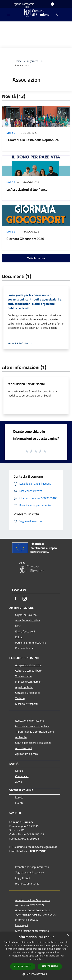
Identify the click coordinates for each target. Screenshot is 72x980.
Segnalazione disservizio (30, 872)
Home (18, 61)
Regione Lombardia (23, 4)
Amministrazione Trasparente (33, 900)
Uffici (18, 626)
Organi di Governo (26, 615)
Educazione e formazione (30, 721)
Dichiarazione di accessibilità (32, 931)
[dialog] (36, 956)
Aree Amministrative (28, 620)
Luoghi (19, 797)
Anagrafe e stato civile (28, 665)
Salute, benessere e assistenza (33, 743)
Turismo (20, 698)
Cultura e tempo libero (28, 671)
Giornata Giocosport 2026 (25, 239)
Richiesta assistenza (27, 883)
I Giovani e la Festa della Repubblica (33, 140)
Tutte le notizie (36, 258)
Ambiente (21, 737)
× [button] (68, 935)
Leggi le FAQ (22, 878)
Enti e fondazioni (25, 631)
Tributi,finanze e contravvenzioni (35, 732)
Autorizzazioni (24, 748)
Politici (19, 637)
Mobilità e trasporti (26, 704)
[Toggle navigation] (8, 14)
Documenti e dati (25, 648)
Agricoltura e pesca (26, 754)
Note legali (22, 925)
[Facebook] (16, 599)
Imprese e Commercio (28, 682)
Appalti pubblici (24, 687)
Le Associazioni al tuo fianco (27, 189)
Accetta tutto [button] (23, 966)
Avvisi (19, 782)
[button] (36, 974)
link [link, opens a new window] (41, 959)
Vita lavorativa (24, 676)
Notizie (11, 133)
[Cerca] (58, 15)
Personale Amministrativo (31, 642)
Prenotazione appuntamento (32, 867)
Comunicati (22, 776)
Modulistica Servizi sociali (27, 384)
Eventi (19, 803)
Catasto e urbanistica (28, 693)
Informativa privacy (27, 920)
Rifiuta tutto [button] (50, 966)
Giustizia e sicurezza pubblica (32, 726)
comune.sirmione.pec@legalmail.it (36, 847)
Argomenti (33, 61)
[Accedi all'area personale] (52, 4)
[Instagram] (25, 599)
